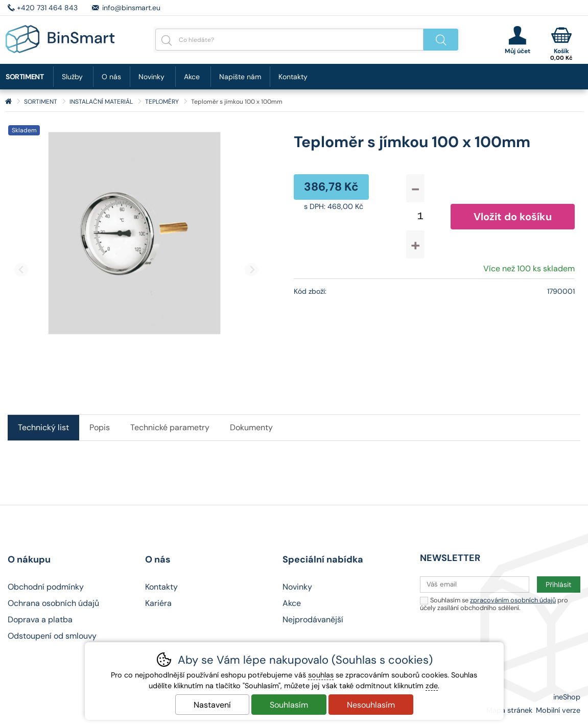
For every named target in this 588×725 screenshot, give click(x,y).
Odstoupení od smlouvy (52, 636)
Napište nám (240, 77)
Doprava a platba (40, 619)
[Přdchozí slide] (21, 270)
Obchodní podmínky (46, 587)
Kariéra (158, 603)
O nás (111, 77)
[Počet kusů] (420, 216)
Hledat (441, 40)
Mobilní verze (558, 710)
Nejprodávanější (313, 619)
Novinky (151, 77)
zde (432, 686)
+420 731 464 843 (47, 8)
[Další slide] (252, 270)
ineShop (567, 697)
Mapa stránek (509, 710)
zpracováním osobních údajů (513, 600)
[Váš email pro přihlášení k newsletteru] (475, 584)
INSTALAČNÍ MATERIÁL (101, 102)
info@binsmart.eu (131, 8)
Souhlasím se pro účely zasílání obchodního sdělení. (494, 604)
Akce (192, 77)
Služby (72, 77)
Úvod (8, 102)
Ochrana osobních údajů (53, 603)
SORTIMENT (41, 102)
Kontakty (293, 77)
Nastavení (212, 705)
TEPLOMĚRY (162, 102)
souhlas (321, 675)
